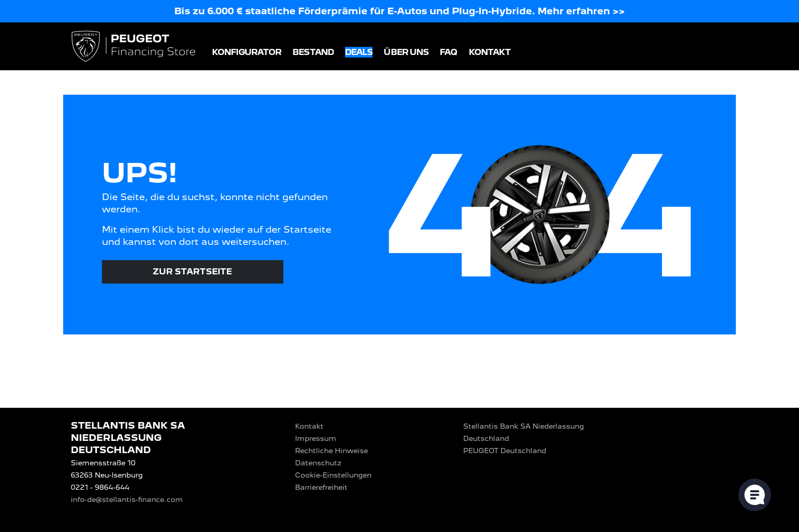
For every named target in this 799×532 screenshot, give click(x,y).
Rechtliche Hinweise (331, 451)
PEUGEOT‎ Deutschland (505, 451)
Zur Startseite (192, 272)
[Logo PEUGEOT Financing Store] (135, 47)
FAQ (448, 52)
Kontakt (490, 52)
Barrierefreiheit (321, 487)
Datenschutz (318, 463)
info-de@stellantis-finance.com (127, 499)
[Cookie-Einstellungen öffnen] (755, 495)
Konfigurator (247, 52)
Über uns (406, 52)
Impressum (316, 438)
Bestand (313, 52)
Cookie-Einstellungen (333, 475)
